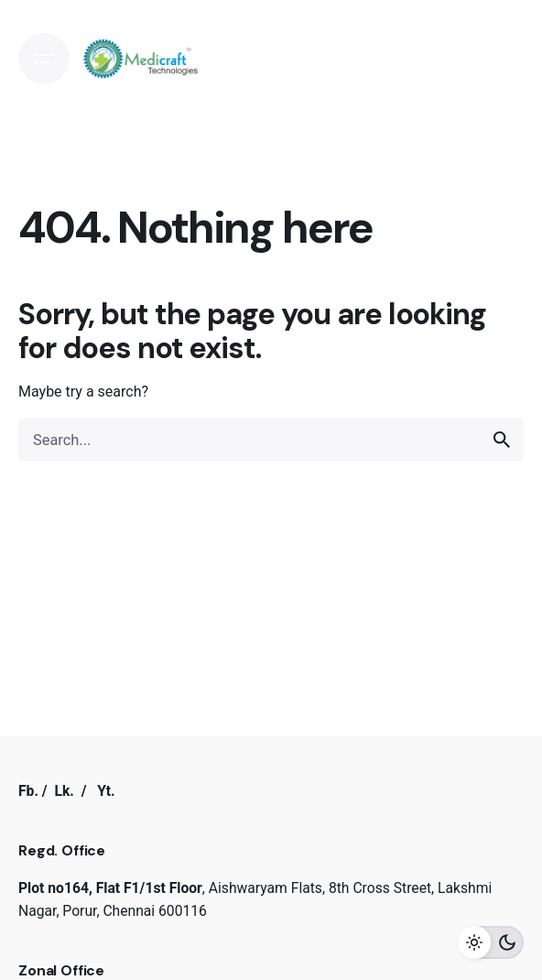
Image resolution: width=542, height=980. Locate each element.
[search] (502, 440)
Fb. (28, 791)
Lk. (64, 791)
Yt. (106, 791)
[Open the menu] (44, 59)
